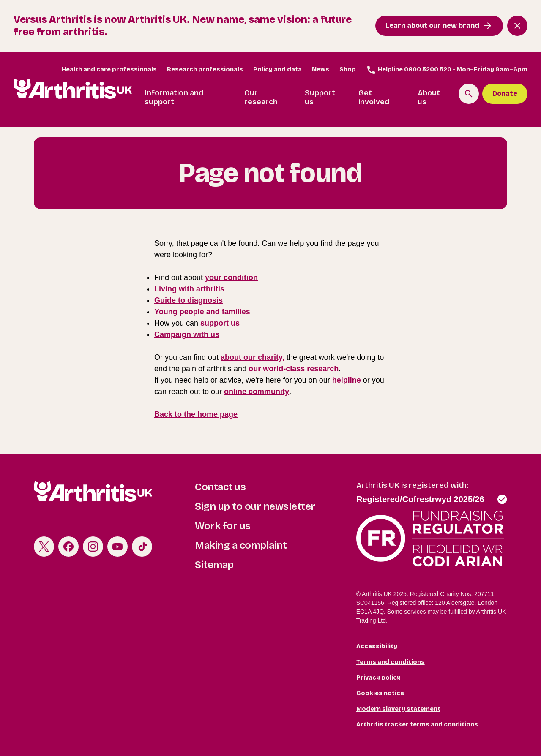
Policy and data (277, 69)
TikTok (142, 547)
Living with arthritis (189, 289)
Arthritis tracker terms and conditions (417, 725)
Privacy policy (378, 678)
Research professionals (205, 69)
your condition (231, 277)
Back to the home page (196, 414)
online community (257, 392)
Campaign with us (187, 334)
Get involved (374, 98)
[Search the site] (469, 94)
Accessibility (377, 646)
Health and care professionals (109, 69)
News (321, 69)
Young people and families (202, 312)
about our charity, (253, 357)
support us (220, 323)
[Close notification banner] (517, 26)
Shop (348, 69)
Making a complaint (241, 545)
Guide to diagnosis (189, 300)
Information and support (174, 98)
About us (429, 98)
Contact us (220, 487)
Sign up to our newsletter (255, 506)
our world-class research (294, 369)
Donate (505, 94)
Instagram (93, 547)
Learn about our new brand (432, 26)
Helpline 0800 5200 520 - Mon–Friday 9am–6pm (447, 70)
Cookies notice (380, 693)
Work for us (223, 526)
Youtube (117, 547)
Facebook (68, 547)
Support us (320, 98)
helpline (347, 380)
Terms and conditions (391, 662)
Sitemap (214, 565)
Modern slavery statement (398, 709)
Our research (261, 98)
